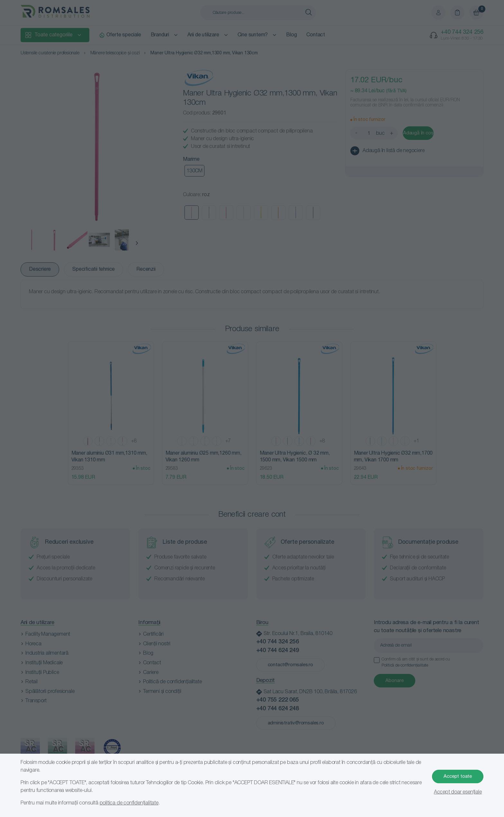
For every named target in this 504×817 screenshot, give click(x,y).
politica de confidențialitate (129, 803)
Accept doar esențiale (458, 792)
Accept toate (458, 776)
